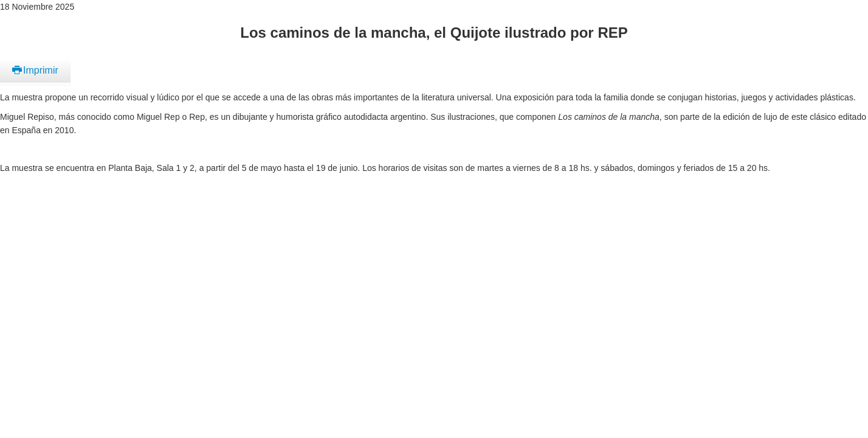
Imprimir (35, 70)
